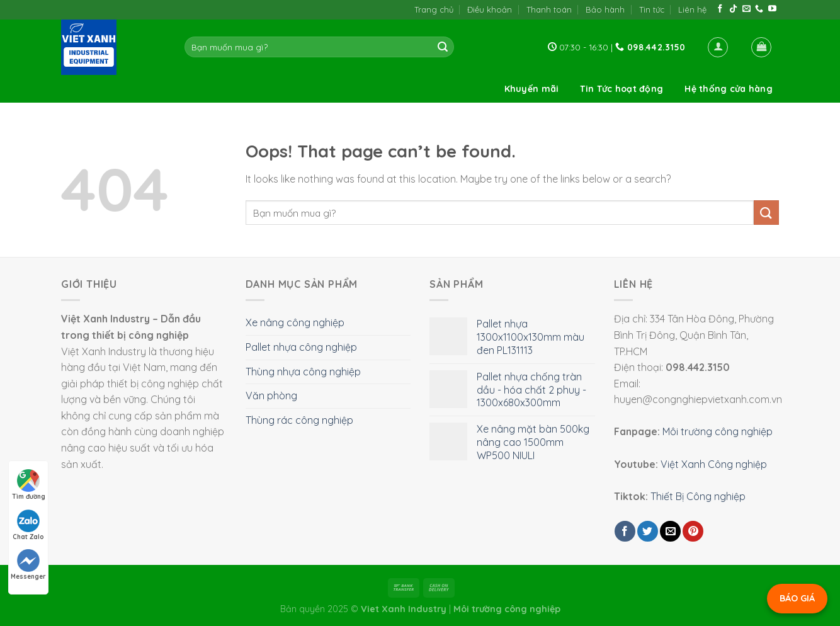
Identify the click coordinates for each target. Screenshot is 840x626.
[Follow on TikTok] (733, 9)
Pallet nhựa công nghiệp (301, 347)
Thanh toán (549, 9)
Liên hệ (692, 9)
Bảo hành (605, 9)
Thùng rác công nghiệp (299, 420)
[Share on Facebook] (625, 531)
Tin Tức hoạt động (621, 89)
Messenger (28, 565)
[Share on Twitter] (648, 531)
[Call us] (759, 9)
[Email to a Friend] (670, 531)
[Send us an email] (746, 9)
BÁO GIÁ (797, 598)
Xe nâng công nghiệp (295, 322)
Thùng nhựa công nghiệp (303, 372)
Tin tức (652, 9)
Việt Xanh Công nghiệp (714, 464)
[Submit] (443, 47)
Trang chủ (434, 9)
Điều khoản (490, 9)
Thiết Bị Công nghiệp (698, 496)
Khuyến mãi (532, 89)
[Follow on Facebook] (720, 9)
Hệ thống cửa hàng (729, 89)
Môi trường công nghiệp (718, 431)
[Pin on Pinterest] (693, 531)
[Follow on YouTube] (772, 9)
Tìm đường (29, 485)
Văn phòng (271, 396)
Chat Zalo (28, 525)
